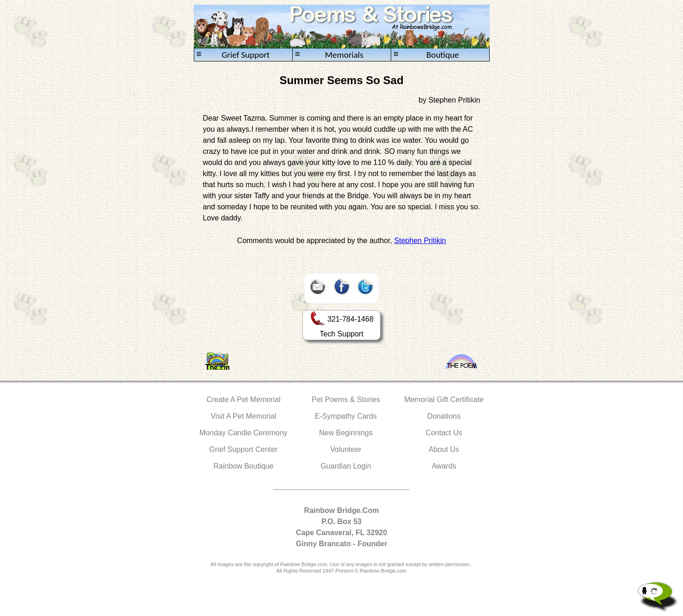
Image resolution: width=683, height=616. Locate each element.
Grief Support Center (244, 449)
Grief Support (233, 55)
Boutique (426, 55)
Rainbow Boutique (243, 466)
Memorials (329, 55)
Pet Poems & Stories (346, 399)
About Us (444, 449)
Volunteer (346, 449)
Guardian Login (346, 466)
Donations (444, 416)
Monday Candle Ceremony (243, 433)
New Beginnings (346, 433)
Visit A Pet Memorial (243, 416)
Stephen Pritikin (420, 241)
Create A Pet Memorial (243, 399)
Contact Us (444, 433)
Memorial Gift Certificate (444, 399)
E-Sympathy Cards (346, 416)
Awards (444, 466)
